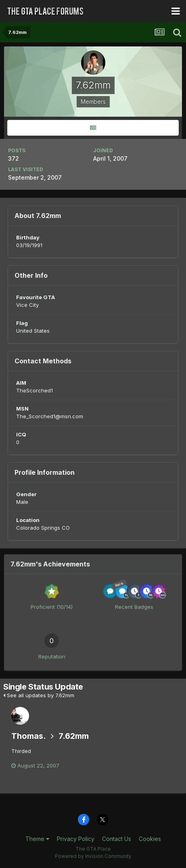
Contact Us (117, 839)
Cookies (150, 839)
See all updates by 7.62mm (39, 695)
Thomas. (29, 736)
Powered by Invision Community (93, 856)
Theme (37, 839)
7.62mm (74, 736)
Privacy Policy (76, 839)
